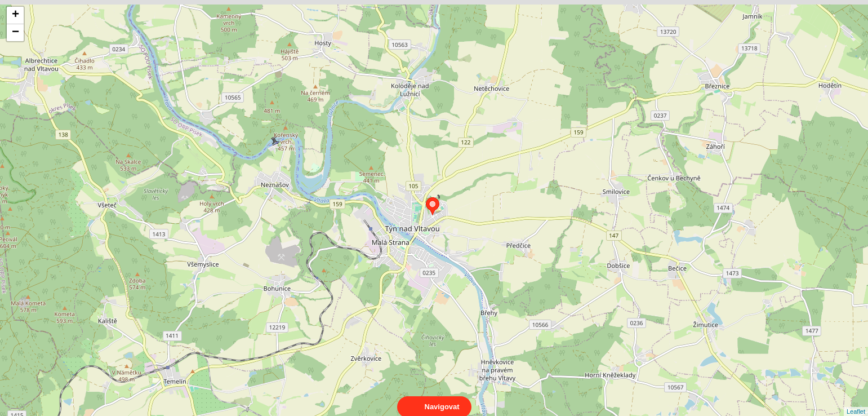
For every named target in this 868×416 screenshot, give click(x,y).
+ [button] (15, 15)
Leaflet (856, 401)
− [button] (15, 33)
